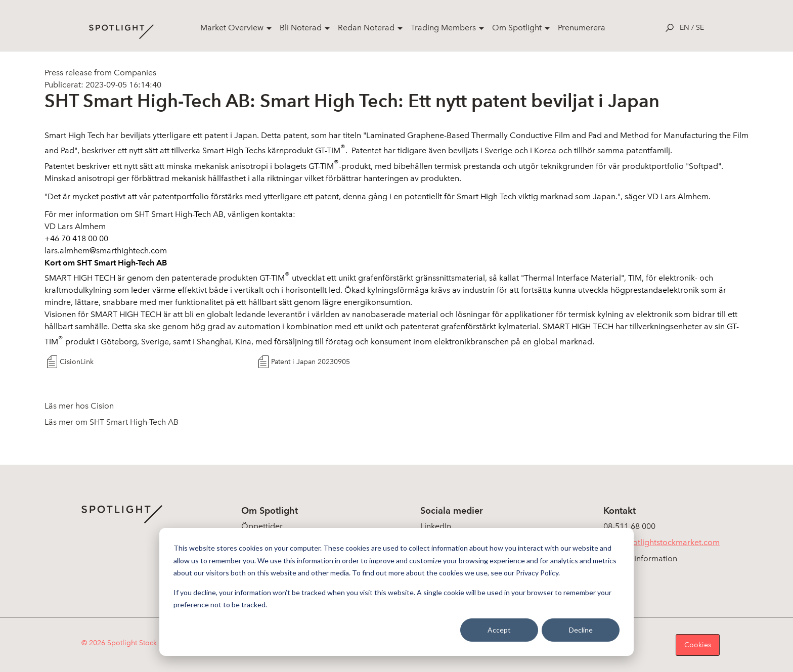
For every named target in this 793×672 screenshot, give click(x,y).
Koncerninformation (640, 558)
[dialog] (396, 592)
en (685, 28)
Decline (581, 630)
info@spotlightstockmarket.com (662, 542)
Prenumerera (582, 28)
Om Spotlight (517, 28)
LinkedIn (436, 526)
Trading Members (443, 28)
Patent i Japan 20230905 (311, 362)
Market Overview (232, 28)
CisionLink (77, 362)
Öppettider (262, 526)
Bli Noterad (301, 28)
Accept (499, 630)
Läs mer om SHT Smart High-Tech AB (112, 422)
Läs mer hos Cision (79, 406)
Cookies (698, 645)
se (700, 28)
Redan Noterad (366, 28)
